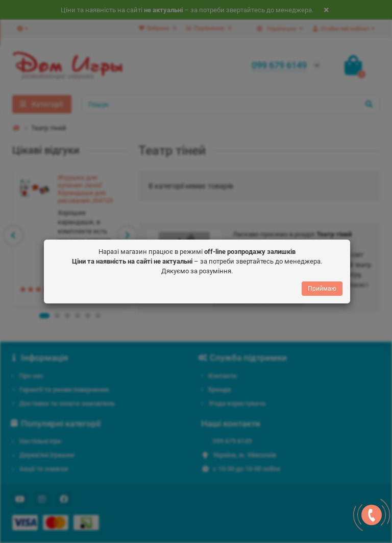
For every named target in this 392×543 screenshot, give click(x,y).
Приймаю (322, 285)
